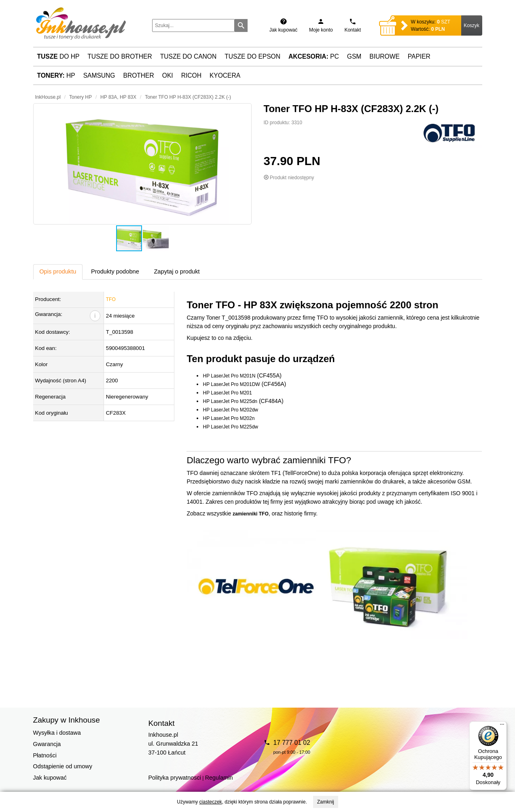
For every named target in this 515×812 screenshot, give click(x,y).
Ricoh (191, 75)
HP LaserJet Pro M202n (229, 418)
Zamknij (326, 802)
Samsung (99, 75)
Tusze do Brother (120, 56)
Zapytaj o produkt (177, 271)
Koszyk (472, 25)
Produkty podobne (115, 271)
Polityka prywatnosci (175, 778)
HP (56, 75)
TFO (111, 299)
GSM (354, 56)
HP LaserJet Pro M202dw (230, 410)
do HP (58, 56)
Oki (168, 75)
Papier (419, 56)
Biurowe (385, 56)
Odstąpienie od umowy (63, 766)
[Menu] (502, 726)
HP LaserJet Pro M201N (229, 376)
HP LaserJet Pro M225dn (230, 401)
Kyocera (225, 75)
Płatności (45, 755)
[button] (142, 164)
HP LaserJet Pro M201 (227, 393)
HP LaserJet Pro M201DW (231, 384)
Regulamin (219, 778)
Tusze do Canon (188, 56)
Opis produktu (58, 271)
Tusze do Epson (252, 56)
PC (314, 56)
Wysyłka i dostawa (57, 733)
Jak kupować (50, 778)
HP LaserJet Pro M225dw (230, 427)
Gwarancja (47, 744)
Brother (139, 75)
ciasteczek (211, 802)
